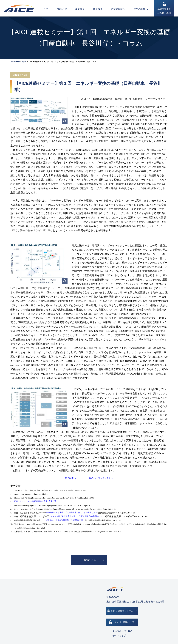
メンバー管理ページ (124, 622)
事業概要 (80, 9)
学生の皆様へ (141, 9)
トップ (45, 9)
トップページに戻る (122, 631)
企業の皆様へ (118, 9)
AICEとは (62, 9)
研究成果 (98, 9)
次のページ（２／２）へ (101, 478)
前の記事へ (70, 478)
